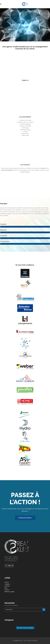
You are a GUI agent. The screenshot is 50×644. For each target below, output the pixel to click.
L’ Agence (7, 584)
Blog (6, 588)
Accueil (7, 582)
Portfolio (7, 586)
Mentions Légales (10, 592)
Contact (7, 590)
